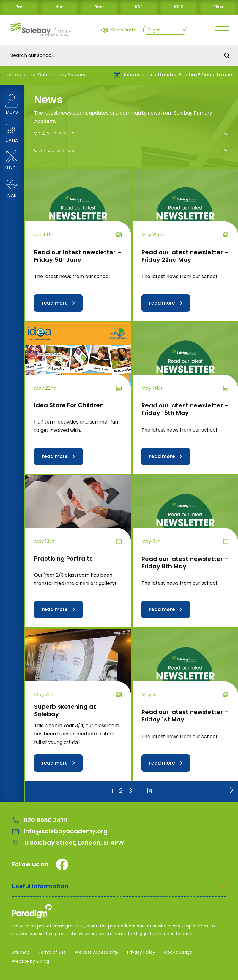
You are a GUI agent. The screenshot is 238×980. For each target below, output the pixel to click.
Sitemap (21, 952)
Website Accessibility (97, 952)
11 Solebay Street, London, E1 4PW (68, 843)
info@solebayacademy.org (60, 831)
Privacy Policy (141, 952)
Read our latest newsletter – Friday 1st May (185, 716)
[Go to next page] (230, 789)
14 (149, 791)
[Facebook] (62, 865)
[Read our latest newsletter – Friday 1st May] (185, 668)
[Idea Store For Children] (78, 362)
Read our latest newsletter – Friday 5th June (78, 256)
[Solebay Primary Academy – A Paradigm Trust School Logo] (119, 912)
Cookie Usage (178, 952)
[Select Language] (165, 30)
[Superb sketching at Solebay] (78, 668)
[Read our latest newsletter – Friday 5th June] (78, 208)
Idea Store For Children (69, 405)
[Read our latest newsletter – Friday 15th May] (185, 362)
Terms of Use (52, 952)
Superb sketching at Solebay (65, 710)
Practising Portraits (63, 559)
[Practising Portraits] (78, 515)
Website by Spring (30, 961)
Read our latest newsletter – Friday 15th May (185, 409)
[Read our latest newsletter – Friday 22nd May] (185, 208)
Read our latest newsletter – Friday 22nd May (185, 256)
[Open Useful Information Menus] (119, 890)
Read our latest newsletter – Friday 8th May (185, 563)
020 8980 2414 (40, 820)
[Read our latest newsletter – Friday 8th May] (185, 515)
